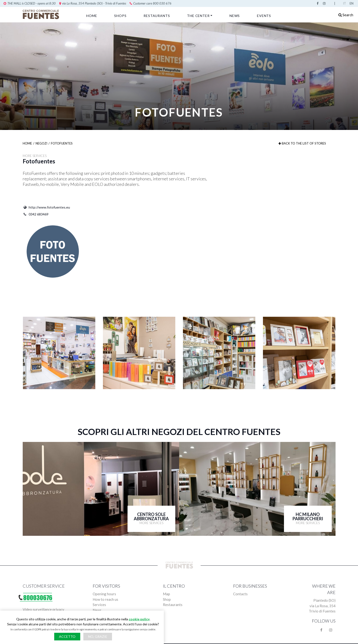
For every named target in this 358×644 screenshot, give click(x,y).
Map (166, 594)
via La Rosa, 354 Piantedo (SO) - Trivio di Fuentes (47, 3)
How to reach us (105, 599)
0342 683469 (36, 214)
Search (346, 15)
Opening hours (104, 594)
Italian (345, 3)
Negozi (41, 143)
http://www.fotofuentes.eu (46, 207)
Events (264, 16)
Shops (120, 16)
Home (92, 16)
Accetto (67, 636)
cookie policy (139, 619)
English (352, 3)
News (235, 16)
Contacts (240, 594)
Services (99, 605)
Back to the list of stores (302, 143)
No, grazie (98, 636)
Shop (167, 599)
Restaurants (157, 16)
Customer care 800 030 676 (105, 3)
